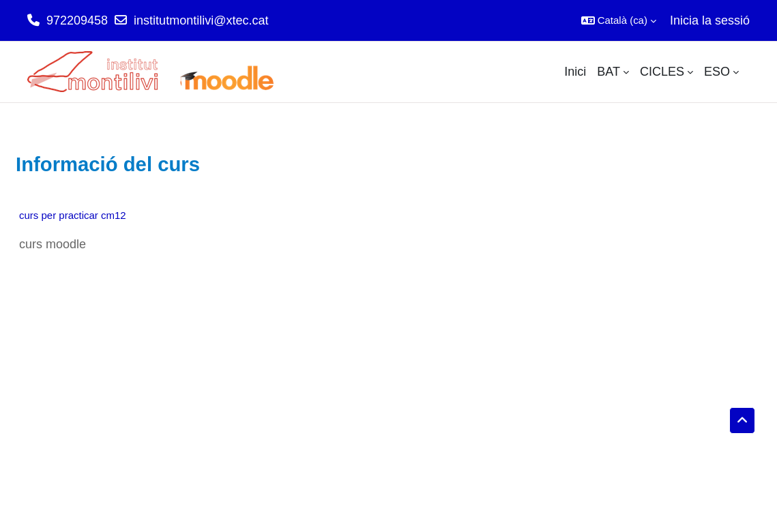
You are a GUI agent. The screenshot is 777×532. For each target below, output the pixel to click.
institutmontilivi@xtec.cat (201, 20)
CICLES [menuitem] (662, 72)
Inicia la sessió (710, 20)
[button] (619, 20)
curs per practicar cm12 (73, 215)
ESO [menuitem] (717, 72)
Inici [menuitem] (575, 72)
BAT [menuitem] (609, 72)
